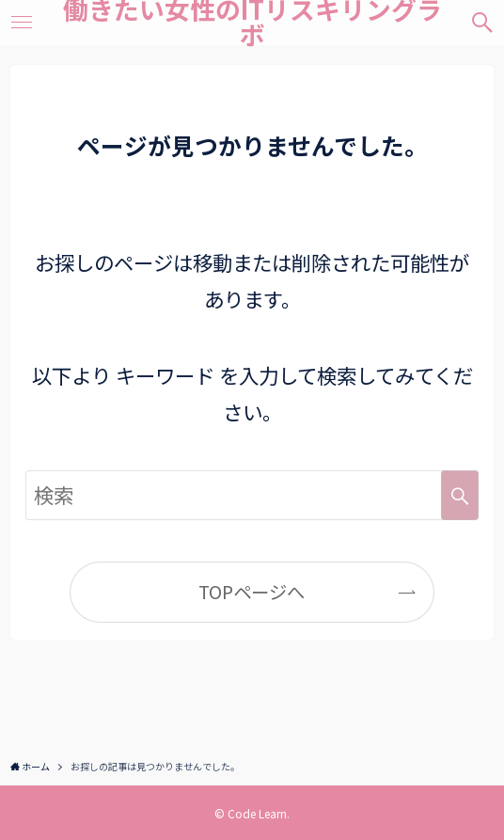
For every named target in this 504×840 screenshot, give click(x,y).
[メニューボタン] (22, 23)
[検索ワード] (252, 495)
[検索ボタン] (482, 23)
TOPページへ (252, 592)
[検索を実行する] (460, 495)
